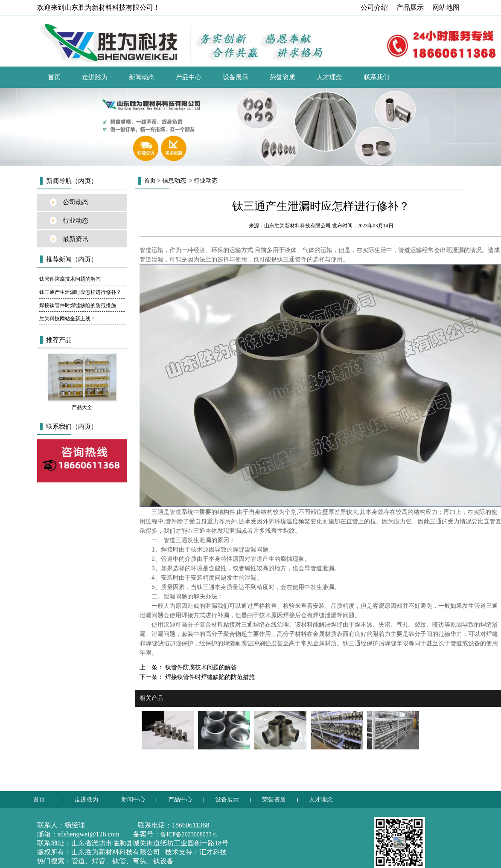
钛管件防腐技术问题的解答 (70, 279)
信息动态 (174, 181)
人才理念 (329, 77)
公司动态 (76, 202)
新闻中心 (133, 800)
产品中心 (189, 77)
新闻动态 (142, 77)
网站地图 (446, 7)
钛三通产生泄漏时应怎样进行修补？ (80, 292)
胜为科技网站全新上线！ (67, 319)
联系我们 (376, 77)
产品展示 (410, 7)
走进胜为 (95, 77)
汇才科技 (213, 852)
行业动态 (76, 221)
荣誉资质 (283, 77)
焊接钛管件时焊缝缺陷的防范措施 (78, 305)
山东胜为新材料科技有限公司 (297, 226)
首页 (54, 77)
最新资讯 (76, 239)
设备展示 (236, 77)
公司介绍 (374, 7)
